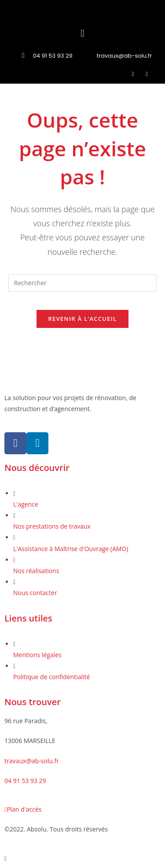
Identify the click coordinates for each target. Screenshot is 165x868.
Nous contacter (35, 593)
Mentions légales (37, 655)
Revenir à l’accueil (82, 319)
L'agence (26, 504)
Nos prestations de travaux (52, 526)
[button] (82, 33)
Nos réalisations (36, 571)
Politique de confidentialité (51, 677)
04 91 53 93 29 (25, 781)
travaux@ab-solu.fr (32, 761)
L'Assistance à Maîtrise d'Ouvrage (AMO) (71, 549)
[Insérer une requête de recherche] (83, 283)
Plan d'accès (23, 809)
